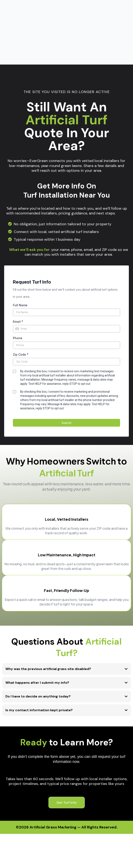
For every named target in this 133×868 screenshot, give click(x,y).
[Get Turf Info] (67, 754)
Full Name (20, 257)
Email (18, 273)
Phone (18, 290)
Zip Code (21, 306)
